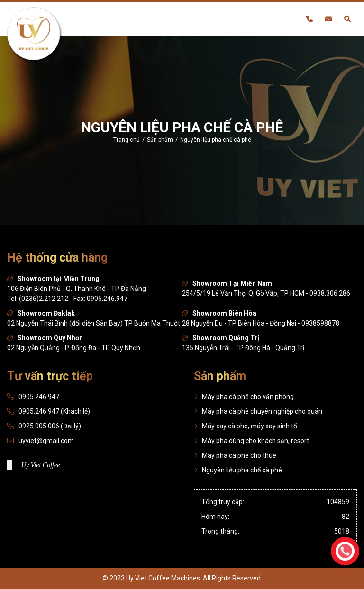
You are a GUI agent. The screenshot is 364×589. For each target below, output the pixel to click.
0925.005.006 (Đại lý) (50, 426)
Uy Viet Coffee (41, 465)
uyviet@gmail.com (46, 441)
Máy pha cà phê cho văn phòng (244, 397)
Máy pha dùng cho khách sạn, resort (251, 441)
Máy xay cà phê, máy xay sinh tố (246, 426)
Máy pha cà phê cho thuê (235, 455)
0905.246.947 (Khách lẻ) (54, 411)
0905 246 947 (39, 397)
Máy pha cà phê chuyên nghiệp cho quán (258, 411)
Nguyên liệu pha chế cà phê (238, 470)
